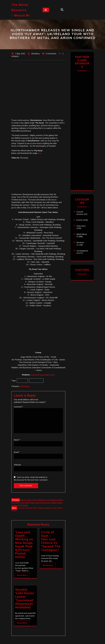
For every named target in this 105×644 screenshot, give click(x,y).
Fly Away (22, 381)
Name (17, 440)
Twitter (52, 375)
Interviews (81, 226)
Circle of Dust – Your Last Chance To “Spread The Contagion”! (51, 541)
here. (40, 153)
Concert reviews (80, 213)
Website (34, 375)
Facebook (43, 375)
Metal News (25, 386)
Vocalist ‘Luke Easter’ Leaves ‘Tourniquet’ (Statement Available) (25, 598)
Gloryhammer (36, 381)
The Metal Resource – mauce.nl (20, 10)
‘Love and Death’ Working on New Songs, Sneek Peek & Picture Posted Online (24, 544)
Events (80, 220)
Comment (18, 407)
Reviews (80, 242)
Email (17, 452)
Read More (22, 575)
